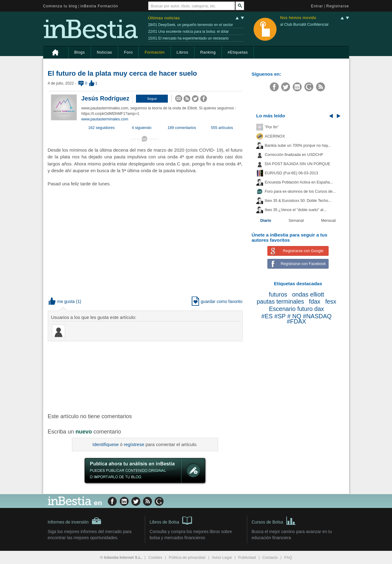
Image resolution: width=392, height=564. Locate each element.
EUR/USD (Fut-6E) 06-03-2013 (292, 173)
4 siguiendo (141, 128)
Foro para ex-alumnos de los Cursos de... (300, 191)
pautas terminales (280, 301)
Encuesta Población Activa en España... (299, 182)
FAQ (288, 558)
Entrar (317, 6)
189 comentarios (182, 128)
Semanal (296, 221)
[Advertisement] (146, 377)
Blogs (80, 52)
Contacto (270, 558)
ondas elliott (308, 294)
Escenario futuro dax (296, 309)
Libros (183, 52)
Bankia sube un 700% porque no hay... (298, 146)
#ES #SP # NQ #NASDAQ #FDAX (296, 319)
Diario (266, 221)
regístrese (134, 444)
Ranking (208, 52)
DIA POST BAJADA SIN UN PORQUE (298, 164)
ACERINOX (275, 136)
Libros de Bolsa (171, 520)
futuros (278, 294)
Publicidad (247, 558)
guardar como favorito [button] (217, 301)
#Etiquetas (238, 52)
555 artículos (222, 128)
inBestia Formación (99, 6)
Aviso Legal (222, 558)
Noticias (104, 52)
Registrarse (338, 6)
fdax (315, 301)
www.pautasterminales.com (105, 119)
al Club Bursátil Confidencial (304, 25)
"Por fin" (272, 127)
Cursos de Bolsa (274, 520)
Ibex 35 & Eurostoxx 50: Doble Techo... (298, 201)
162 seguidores (101, 128)
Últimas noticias (164, 18)
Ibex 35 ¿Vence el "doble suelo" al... (296, 210)
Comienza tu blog (60, 6)
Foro (128, 52)
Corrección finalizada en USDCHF (294, 155)
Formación (155, 52)
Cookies (155, 558)
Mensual (329, 221)
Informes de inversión (75, 521)
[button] (152, 99)
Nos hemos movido (298, 18)
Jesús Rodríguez (106, 98)
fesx (331, 301)
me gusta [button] (62, 301)
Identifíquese (106, 444)
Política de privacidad (187, 558)
